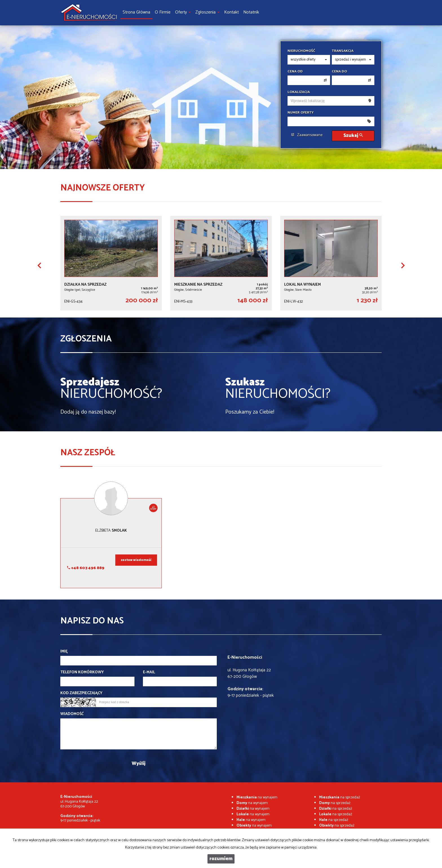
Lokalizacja (299, 92)
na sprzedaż (340, 797)
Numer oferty (301, 113)
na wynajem (257, 797)
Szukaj (353, 136)
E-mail (149, 672)
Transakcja (343, 51)
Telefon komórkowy (82, 672)
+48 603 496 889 (86, 568)
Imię (64, 652)
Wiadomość (72, 714)
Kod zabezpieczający (81, 693)
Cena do (339, 72)
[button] (39, 265)
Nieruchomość (301, 51)
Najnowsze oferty (103, 188)
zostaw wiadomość (136, 560)
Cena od (295, 72)
